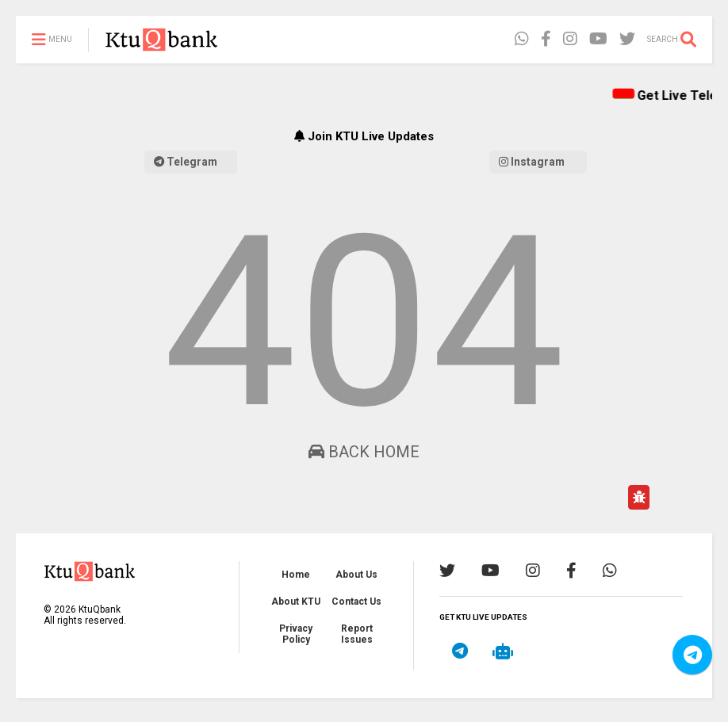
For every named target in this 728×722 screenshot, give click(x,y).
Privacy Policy (296, 634)
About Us (356, 575)
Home (296, 575)
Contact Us (356, 602)
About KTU (296, 602)
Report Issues (357, 634)
